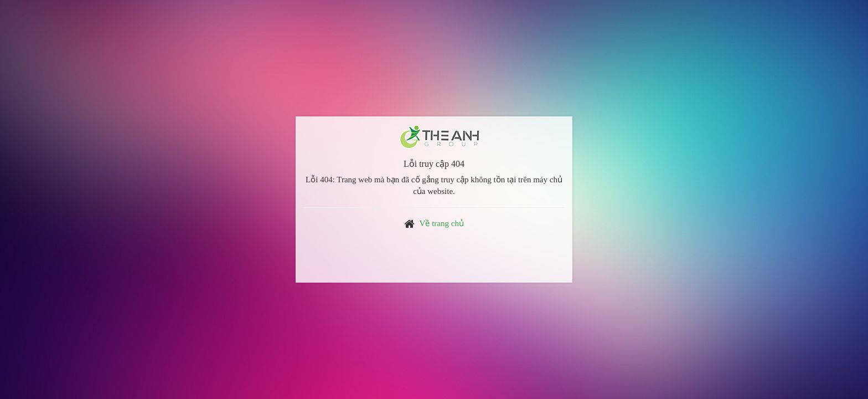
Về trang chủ (442, 223)
